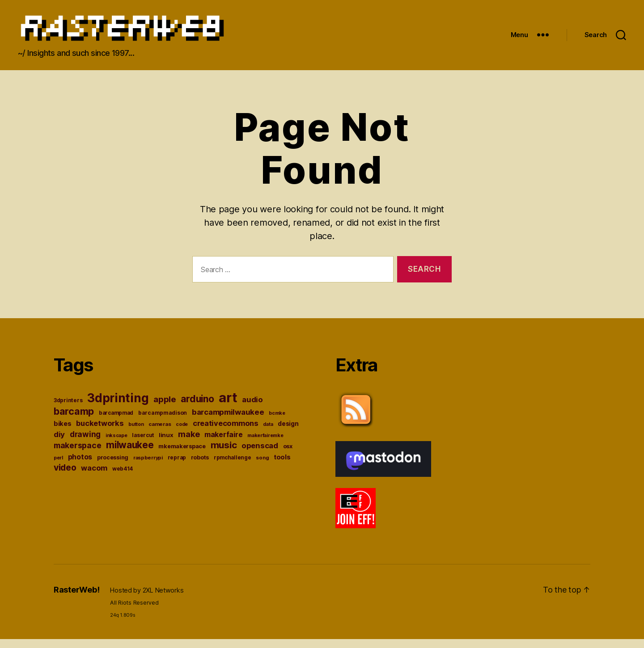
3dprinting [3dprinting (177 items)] (118, 407)
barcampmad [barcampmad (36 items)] (116, 422)
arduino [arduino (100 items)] (197, 408)
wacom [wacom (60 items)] (94, 477)
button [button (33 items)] (136, 433)
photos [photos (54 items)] (80, 466)
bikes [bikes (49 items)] (63, 433)
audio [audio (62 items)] (252, 408)
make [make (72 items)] (189, 443)
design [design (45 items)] (288, 433)
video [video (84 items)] (65, 476)
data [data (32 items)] (268, 433)
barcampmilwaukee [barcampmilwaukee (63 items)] (228, 421)
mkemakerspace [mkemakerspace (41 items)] (182, 455)
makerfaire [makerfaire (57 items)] (223, 444)
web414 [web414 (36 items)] (123, 478)
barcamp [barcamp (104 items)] (74, 420)
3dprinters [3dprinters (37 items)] (68, 409)
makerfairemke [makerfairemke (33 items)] (265, 444)
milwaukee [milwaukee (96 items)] (130, 454)
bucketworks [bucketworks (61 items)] (100, 432)
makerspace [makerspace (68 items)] (77, 454)
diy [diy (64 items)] (59, 443)
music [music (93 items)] (224, 454)
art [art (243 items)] (228, 406)
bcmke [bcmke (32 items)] (277, 422)
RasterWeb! (76, 599)
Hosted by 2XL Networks (147, 599)
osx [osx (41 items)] (288, 455)
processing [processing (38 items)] (113, 466)
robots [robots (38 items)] (200, 466)
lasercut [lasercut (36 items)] (143, 444)
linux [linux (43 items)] (166, 444)
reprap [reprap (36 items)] (177, 467)
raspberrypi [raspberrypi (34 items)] (148, 467)
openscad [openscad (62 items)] (260, 454)
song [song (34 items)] (262, 467)
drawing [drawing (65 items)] (85, 443)
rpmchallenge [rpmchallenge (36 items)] (233, 467)
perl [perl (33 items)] (58, 467)
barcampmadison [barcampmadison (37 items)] (163, 422)
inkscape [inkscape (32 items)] (117, 444)
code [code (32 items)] (182, 433)
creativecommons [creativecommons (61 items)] (226, 432)
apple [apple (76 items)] (165, 408)
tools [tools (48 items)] (282, 466)
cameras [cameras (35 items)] (160, 433)
